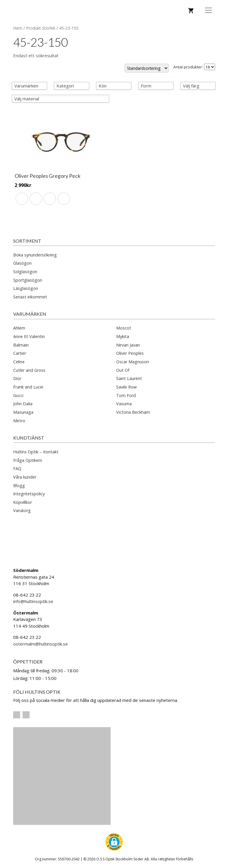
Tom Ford (126, 395)
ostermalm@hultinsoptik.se (41, 644)
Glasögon (22, 263)
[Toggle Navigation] (208, 10)
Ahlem (19, 328)
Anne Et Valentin (29, 336)
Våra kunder (25, 477)
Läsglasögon (26, 288)
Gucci (18, 395)
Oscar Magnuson (133, 362)
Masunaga (23, 412)
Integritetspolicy (29, 494)
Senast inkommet (30, 297)
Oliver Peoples (130, 353)
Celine (19, 362)
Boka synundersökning (35, 255)
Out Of (123, 370)
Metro (19, 421)
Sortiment (27, 241)
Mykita (123, 336)
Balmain (21, 345)
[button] (114, 842)
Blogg (19, 485)
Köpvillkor (23, 502)
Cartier (20, 353)
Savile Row (126, 387)
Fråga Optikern (28, 460)
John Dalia (23, 404)
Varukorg (22, 510)
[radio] (22, 199)
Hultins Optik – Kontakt (36, 452)
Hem (18, 28)
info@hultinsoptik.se (33, 601)
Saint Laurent (129, 378)
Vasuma (124, 404)
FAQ (17, 468)
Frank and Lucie (28, 387)
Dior (17, 378)
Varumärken (30, 314)
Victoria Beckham (133, 412)
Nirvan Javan (128, 345)
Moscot (124, 328)
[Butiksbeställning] (147, 68)
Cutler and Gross (29, 370)
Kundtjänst (29, 438)
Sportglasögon (28, 280)
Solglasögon (25, 272)
